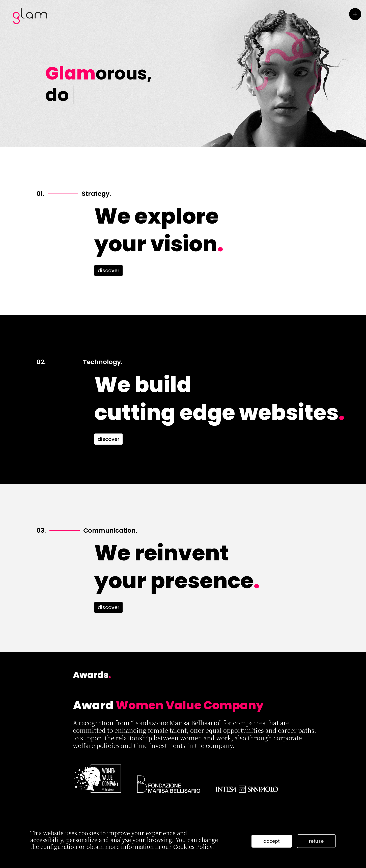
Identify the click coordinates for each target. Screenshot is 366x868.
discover (108, 270)
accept (272, 841)
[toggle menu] (355, 14)
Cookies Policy (193, 846)
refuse (316, 841)
